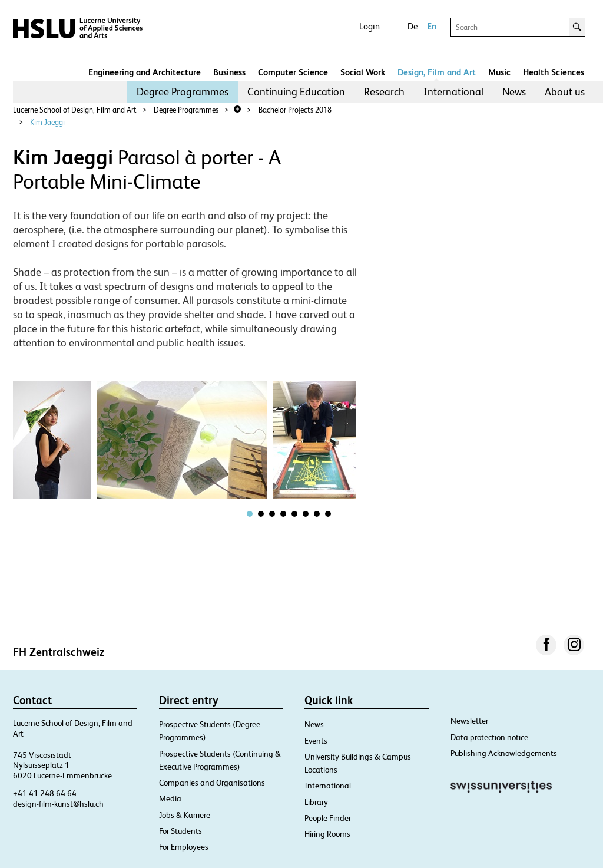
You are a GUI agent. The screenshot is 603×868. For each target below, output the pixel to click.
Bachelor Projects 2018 (295, 110)
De (413, 26)
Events (316, 741)
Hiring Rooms (327, 834)
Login (370, 26)
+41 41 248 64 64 (45, 793)
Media (170, 798)
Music (499, 72)
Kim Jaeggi (47, 122)
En (432, 26)
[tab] (250, 514)
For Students (180, 831)
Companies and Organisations (212, 783)
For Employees (184, 847)
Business (229, 72)
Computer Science (293, 72)
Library (316, 802)
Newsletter (469, 721)
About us (565, 92)
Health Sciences (554, 72)
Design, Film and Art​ (437, 72)
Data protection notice (489, 737)
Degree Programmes (183, 92)
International (453, 92)
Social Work (363, 72)
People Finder (328, 818)
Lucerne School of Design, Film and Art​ (75, 110)
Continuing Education (296, 92)
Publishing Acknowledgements (504, 753)
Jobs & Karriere (185, 815)
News (514, 92)
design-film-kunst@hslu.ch (58, 804)
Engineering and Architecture (145, 72)
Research (384, 92)
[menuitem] (183, 92)
